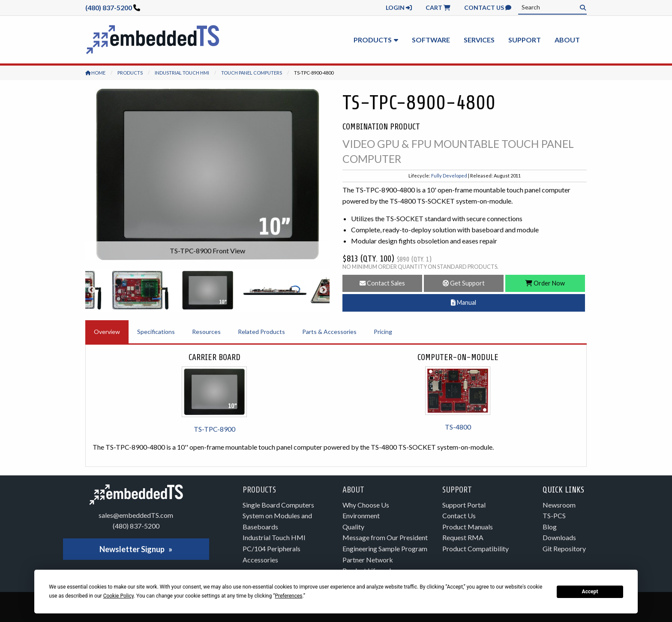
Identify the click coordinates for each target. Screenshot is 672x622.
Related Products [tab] (261, 332)
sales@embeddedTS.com (136, 515)
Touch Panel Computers (252, 73)
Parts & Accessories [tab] (329, 332)
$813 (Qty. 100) (387, 259)
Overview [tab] (107, 332)
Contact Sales (382, 283)
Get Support (464, 283)
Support (525, 40)
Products (373, 40)
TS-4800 (458, 427)
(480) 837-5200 (109, 8)
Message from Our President (385, 537)
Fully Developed (449, 176)
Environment (361, 515)
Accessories (260, 560)
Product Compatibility (475, 548)
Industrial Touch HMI (182, 73)
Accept (590, 592)
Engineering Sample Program (385, 548)
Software (431, 40)
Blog (550, 527)
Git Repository (564, 548)
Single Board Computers (278, 505)
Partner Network (368, 560)
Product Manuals (468, 527)
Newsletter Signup (132, 549)
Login (399, 8)
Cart (438, 8)
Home (95, 73)
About (567, 40)
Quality (353, 527)
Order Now (545, 283)
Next (323, 290)
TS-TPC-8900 (214, 429)
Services (479, 40)
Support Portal (464, 505)
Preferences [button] (288, 596)
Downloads (559, 537)
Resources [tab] (206, 332)
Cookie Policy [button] (118, 596)
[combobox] (552, 7)
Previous (92, 290)
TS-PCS (554, 515)
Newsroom (559, 505)
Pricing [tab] (383, 332)
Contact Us (488, 8)
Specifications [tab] (156, 332)
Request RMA (463, 537)
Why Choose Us (366, 505)
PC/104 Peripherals (271, 548)
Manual (463, 302)
